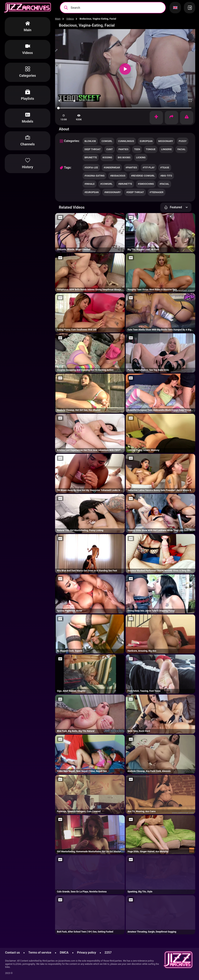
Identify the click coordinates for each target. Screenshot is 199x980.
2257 (108, 953)
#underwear (112, 168)
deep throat (93, 149)
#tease (165, 168)
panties (123, 149)
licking (141, 157)
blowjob (90, 141)
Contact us (12, 953)
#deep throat (135, 192)
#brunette (125, 184)
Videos (70, 19)
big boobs (124, 157)
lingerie (167, 149)
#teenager (157, 192)
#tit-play (148, 168)
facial (181, 149)
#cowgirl (106, 184)
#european (92, 192)
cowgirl (107, 141)
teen (137, 149)
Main (58, 19)
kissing (107, 157)
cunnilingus (126, 141)
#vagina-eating (94, 176)
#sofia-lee (91, 168)
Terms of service (40, 953)
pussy (183, 141)
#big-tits (166, 176)
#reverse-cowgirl (143, 176)
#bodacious (118, 176)
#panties (131, 168)
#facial (164, 184)
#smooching (146, 184)
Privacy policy (87, 953)
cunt (110, 149)
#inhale (90, 184)
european (146, 141)
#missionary (112, 192)
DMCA (64, 953)
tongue (151, 149)
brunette (91, 157)
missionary (166, 141)
